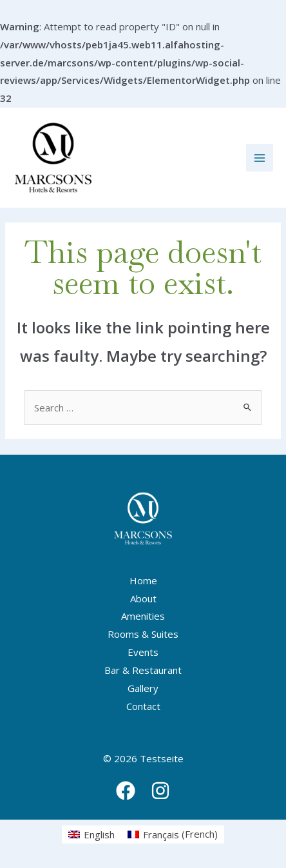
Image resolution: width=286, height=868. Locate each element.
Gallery (143, 688)
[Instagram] (160, 791)
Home (143, 580)
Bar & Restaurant (143, 670)
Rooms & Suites (143, 634)
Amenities (143, 616)
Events (143, 652)
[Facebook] (126, 791)
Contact (143, 706)
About (143, 598)
